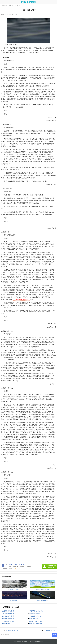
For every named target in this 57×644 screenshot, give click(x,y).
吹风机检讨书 (6, 624)
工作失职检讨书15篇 (8, 621)
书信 (15, 6)
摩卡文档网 (24, 642)
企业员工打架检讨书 (8, 611)
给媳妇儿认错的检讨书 (36, 624)
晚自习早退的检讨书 (8, 619)
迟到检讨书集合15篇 (35, 614)
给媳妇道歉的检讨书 (35, 619)
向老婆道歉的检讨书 (8, 616)
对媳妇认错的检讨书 (35, 616)
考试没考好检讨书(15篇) (36, 611)
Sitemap (41, 642)
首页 (10, 6)
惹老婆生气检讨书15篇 (36, 621)
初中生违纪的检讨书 (8, 614)
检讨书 (21, 6)
